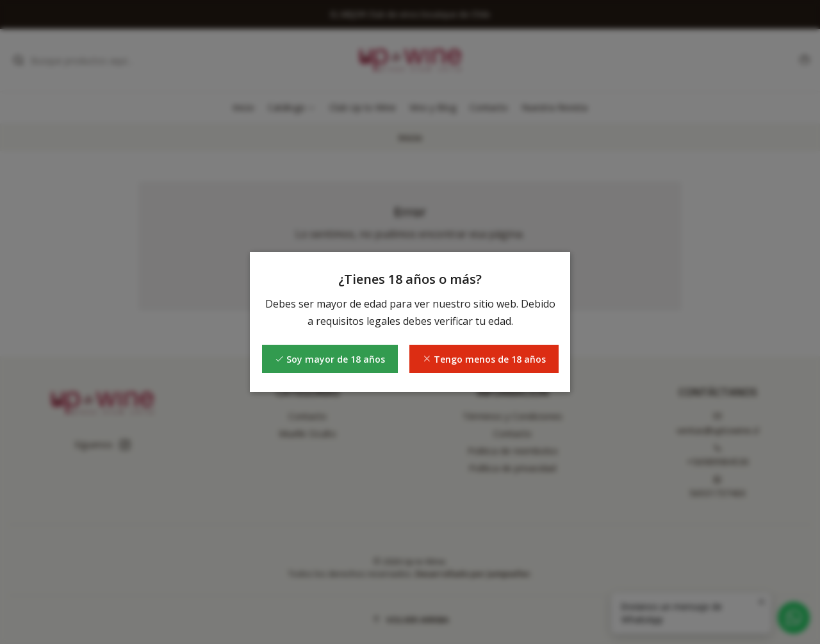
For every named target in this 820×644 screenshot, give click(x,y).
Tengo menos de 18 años (484, 359)
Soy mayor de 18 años (330, 359)
